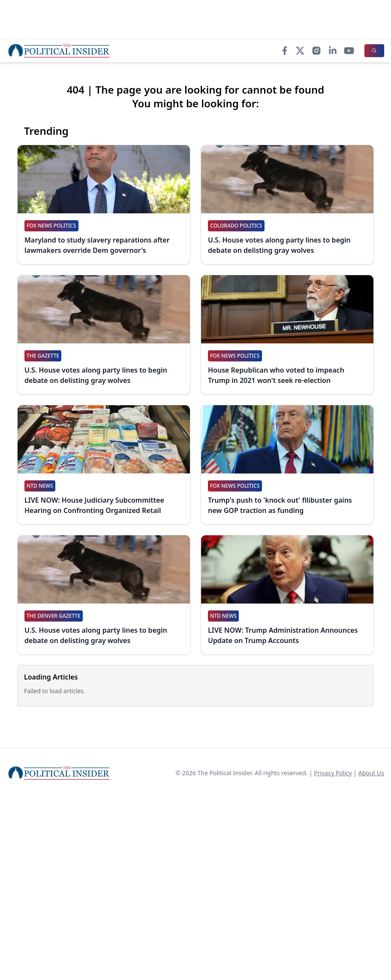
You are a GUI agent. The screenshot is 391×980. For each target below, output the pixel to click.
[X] (300, 51)
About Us (371, 773)
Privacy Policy (333, 773)
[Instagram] (316, 51)
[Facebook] (285, 51)
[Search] (374, 51)
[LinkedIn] (333, 51)
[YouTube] (349, 51)
